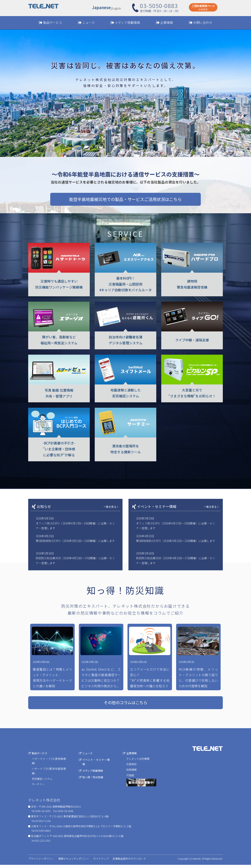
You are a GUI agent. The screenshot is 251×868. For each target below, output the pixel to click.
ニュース (88, 22)
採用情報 (131, 773)
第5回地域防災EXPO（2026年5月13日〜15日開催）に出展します (75, 541)
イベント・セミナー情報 (96, 765)
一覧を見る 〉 (112, 507)
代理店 (130, 778)
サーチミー (38, 787)
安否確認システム (42, 782)
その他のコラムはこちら (126, 706)
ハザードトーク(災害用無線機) (49, 764)
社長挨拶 (131, 767)
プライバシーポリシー (41, 862)
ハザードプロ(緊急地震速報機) (49, 774)
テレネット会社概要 (138, 762)
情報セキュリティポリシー (74, 862)
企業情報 (167, 22)
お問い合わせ (203, 22)
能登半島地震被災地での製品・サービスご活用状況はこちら (125, 199)
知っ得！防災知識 (93, 780)
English (116, 8)
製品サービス (53, 22)
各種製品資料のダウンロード (129, 862)
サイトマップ (101, 862)
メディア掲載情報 (127, 22)
